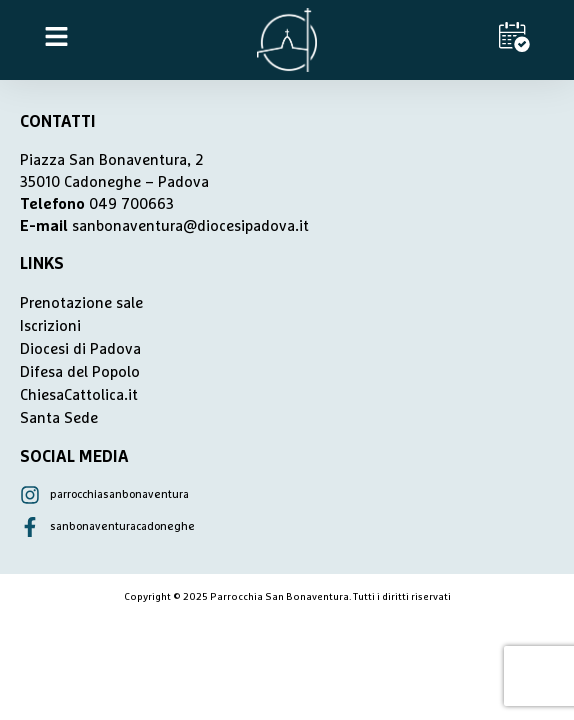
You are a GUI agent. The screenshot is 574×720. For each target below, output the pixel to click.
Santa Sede (59, 418)
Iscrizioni (50, 326)
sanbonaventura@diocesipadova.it (190, 226)
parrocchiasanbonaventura (119, 494)
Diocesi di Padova (80, 349)
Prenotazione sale (81, 303)
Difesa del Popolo (80, 372)
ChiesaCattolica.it (79, 395)
